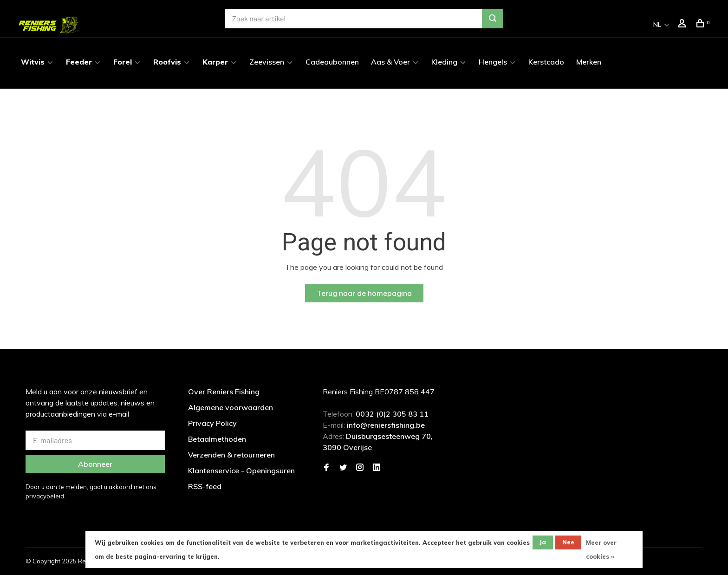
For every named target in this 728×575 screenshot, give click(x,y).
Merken (589, 62)
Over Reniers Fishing (224, 392)
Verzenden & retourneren (231, 455)
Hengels (493, 62)
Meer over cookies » (601, 549)
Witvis (33, 62)
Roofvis (167, 62)
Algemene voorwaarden (231, 407)
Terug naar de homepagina (364, 293)
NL (657, 25)
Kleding (444, 62)
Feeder (79, 62)
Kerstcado (546, 62)
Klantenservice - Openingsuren (241, 470)
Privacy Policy (212, 423)
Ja (543, 542)
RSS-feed (205, 486)
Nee (568, 542)
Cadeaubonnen (332, 62)
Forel (123, 62)
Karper (215, 62)
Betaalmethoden (217, 439)
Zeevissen (267, 62)
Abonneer (95, 464)
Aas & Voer (390, 62)
